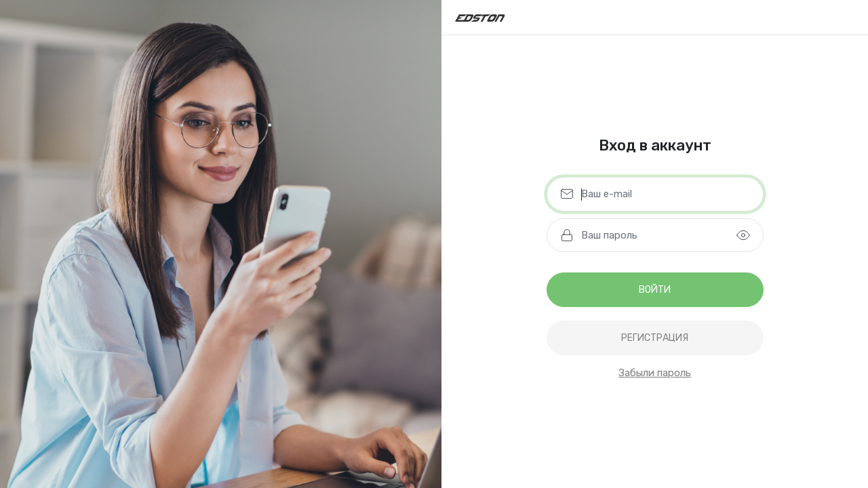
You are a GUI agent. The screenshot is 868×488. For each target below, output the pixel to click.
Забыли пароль (655, 373)
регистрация (655, 338)
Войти (655, 290)
